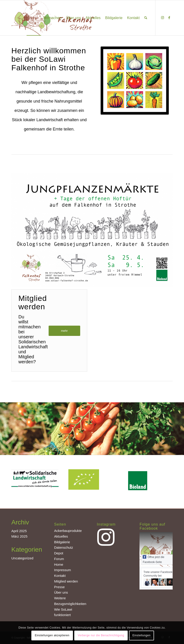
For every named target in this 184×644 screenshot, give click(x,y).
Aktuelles (61, 536)
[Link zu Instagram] (162, 18)
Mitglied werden (66, 581)
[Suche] (146, 18)
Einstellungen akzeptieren (52, 635)
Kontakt (60, 576)
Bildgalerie (62, 542)
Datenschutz (63, 547)
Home (59, 564)
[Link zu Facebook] (169, 18)
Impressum (62, 570)
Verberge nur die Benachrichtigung (101, 635)
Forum (59, 559)
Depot (59, 553)
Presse (59, 587)
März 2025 (19, 536)
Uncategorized (22, 558)
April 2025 (19, 531)
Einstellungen (142, 635)
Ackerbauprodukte (68, 531)
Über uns (61, 592)
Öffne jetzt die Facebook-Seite (153, 559)
